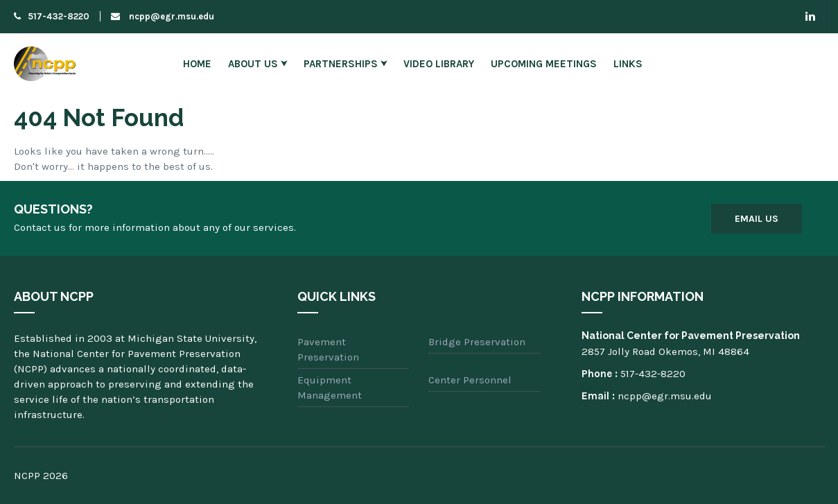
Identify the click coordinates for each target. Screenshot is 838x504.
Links (628, 64)
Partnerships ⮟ (345, 64)
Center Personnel (470, 380)
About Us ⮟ (257, 64)
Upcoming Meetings (544, 64)
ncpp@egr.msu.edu (163, 16)
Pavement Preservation (328, 349)
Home (197, 64)
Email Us (757, 219)
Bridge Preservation (477, 342)
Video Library (439, 64)
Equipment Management (330, 388)
